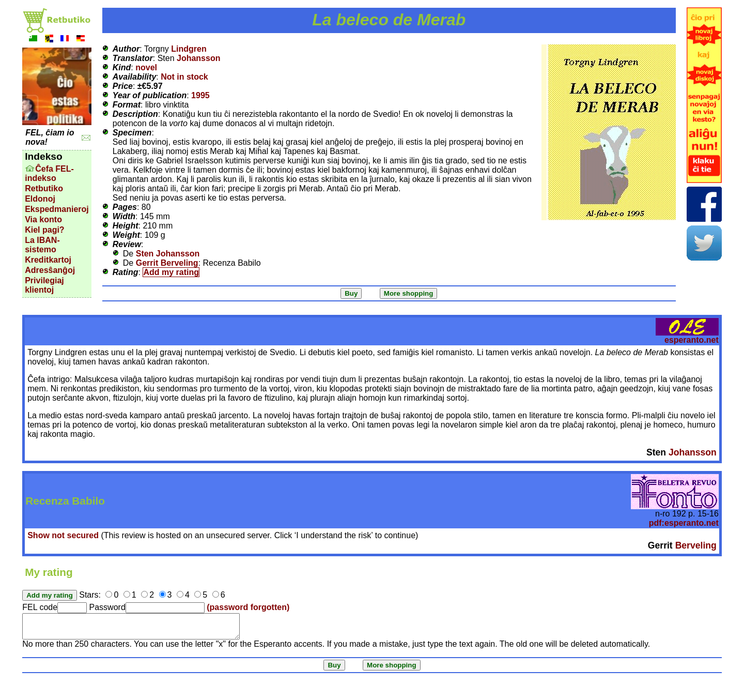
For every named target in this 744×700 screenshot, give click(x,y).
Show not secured (63, 535)
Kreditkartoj (48, 260)
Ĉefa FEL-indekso (49, 173)
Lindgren (189, 49)
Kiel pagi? (44, 230)
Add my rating (171, 272)
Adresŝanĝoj (50, 270)
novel (146, 67)
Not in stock (184, 77)
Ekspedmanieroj (57, 209)
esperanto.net (692, 340)
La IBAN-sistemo (42, 245)
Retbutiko (44, 188)
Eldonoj (40, 199)
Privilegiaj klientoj (44, 285)
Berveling (696, 545)
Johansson (198, 58)
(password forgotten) (248, 607)
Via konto (43, 219)
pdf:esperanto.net (684, 523)
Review (127, 244)
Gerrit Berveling (167, 263)
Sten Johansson (168, 254)
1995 (200, 95)
